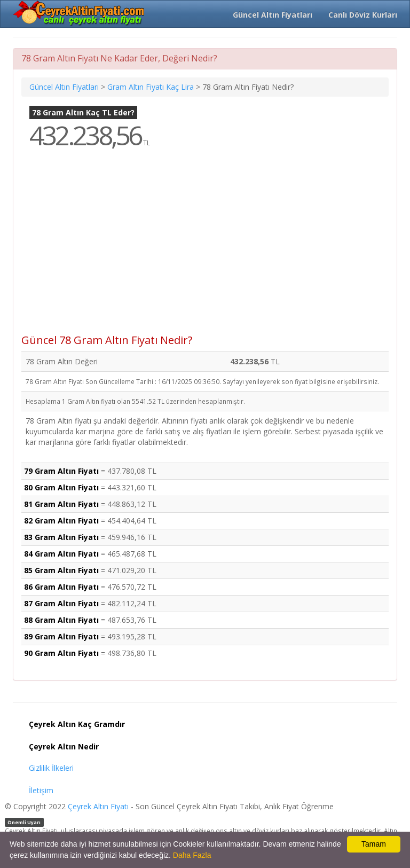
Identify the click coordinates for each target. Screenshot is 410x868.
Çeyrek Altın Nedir (64, 746)
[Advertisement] (205, 249)
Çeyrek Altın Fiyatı (98, 806)
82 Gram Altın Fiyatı (61, 521)
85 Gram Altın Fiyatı (61, 570)
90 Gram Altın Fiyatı (61, 653)
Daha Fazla (192, 855)
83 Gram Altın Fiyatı (61, 537)
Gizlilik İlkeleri (51, 768)
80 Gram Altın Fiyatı (61, 487)
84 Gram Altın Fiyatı (61, 554)
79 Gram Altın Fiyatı (61, 471)
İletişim (41, 790)
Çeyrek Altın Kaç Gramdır (77, 724)
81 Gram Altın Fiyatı (61, 504)
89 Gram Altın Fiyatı (61, 636)
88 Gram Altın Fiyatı (61, 620)
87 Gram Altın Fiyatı (61, 603)
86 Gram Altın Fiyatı (61, 587)
